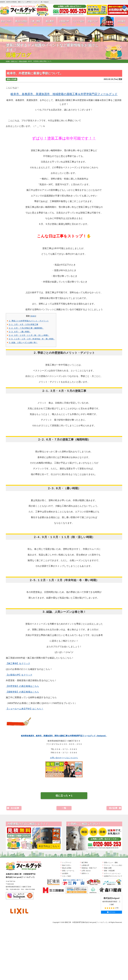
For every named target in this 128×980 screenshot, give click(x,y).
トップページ (67, 862)
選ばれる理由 (21, 23)
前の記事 (113, 808)
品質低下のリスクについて (113, 876)
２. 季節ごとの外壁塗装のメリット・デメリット (29, 321)
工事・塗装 (35, 23)
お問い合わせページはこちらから (64, 758)
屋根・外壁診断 (109, 871)
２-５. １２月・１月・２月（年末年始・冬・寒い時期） (32, 339)
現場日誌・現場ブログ (89, 868)
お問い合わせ (86, 871)
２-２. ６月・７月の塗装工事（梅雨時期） (26, 328)
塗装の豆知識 (12, 79)
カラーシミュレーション (112, 873)
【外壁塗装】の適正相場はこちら (22, 686)
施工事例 (50, 23)
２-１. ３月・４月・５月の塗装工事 (23, 324)
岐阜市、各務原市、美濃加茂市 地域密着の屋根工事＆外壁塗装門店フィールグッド (64, 94)
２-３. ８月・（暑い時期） (20, 332)
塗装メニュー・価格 (111, 862)
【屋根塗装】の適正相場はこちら (22, 692)
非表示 (33, 316)
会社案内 (121, 23)
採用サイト (85, 873)
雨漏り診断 (108, 868)
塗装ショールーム (68, 871)
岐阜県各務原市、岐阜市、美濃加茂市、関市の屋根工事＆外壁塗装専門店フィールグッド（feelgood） (64, 736)
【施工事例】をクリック (18, 663)
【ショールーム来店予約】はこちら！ (25, 709)
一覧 (64, 808)
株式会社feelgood (111, 898)
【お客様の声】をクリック (19, 675)
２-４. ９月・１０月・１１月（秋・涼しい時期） (29, 335)
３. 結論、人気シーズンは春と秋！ (23, 343)
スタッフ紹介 (78, 23)
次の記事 (15, 808)
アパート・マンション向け (113, 865)
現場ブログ (93, 23)
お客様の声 (64, 23)
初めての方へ (7, 23)
